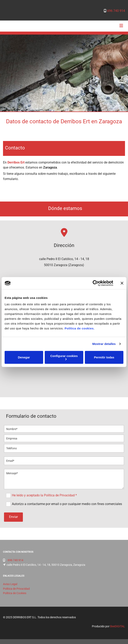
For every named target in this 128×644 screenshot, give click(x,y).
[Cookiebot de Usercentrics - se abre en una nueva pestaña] (96, 283)
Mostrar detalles (104, 344)
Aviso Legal (10, 584)
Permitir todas (104, 357)
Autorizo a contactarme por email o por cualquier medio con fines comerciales (67, 504)
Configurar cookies (64, 357)
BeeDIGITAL (118, 626)
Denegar (24, 357)
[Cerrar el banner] (122, 283)
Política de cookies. (80, 328)
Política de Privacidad (16, 589)
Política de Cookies (15, 593)
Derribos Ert (16, 162)
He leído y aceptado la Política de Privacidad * (44, 495)
